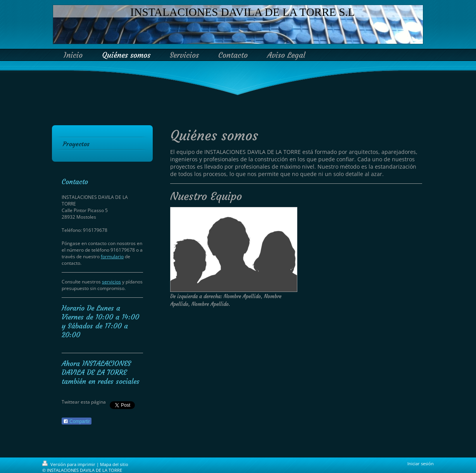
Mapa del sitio (114, 464)
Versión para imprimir (69, 464)
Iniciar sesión (421, 464)
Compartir (77, 421)
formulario (112, 256)
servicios (111, 282)
